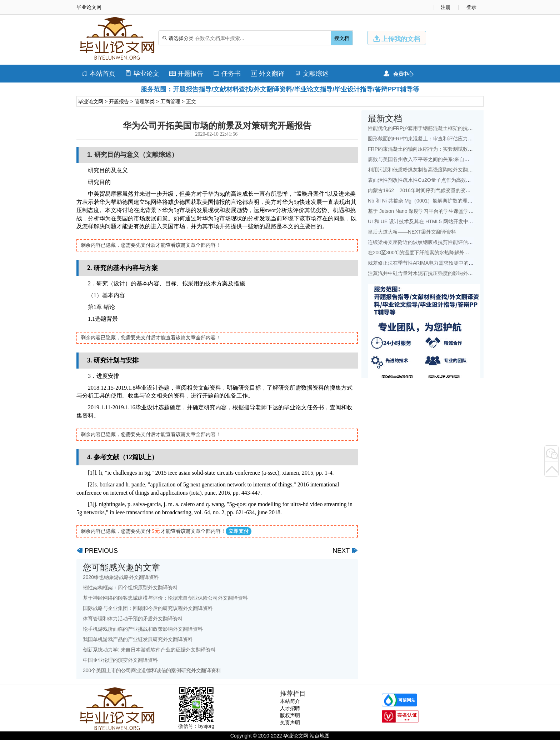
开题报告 (186, 74)
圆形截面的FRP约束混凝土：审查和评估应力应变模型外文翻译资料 (443, 139)
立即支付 (239, 531)
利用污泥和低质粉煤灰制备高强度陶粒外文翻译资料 (425, 170)
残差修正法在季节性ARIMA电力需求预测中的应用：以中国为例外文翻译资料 (453, 263)
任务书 (227, 74)
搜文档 (342, 38)
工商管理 (170, 101)
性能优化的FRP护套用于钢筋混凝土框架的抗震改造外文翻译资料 (440, 128)
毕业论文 (142, 74)
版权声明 (290, 715)
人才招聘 (290, 708)
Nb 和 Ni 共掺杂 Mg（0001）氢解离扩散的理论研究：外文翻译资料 (443, 201)
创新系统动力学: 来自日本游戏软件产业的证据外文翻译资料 (149, 650)
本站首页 (98, 74)
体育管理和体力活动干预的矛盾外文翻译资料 (133, 619)
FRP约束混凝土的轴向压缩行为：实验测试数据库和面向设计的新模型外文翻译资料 (460, 149)
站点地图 (320, 736)
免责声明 (290, 722)
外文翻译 (268, 74)
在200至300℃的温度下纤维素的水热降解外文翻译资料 (429, 252)
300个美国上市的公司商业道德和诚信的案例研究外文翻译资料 (152, 670)
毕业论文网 (91, 101)
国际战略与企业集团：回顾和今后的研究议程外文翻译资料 (148, 608)
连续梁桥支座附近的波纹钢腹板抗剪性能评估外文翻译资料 (433, 242)
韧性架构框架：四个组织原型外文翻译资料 (130, 587)
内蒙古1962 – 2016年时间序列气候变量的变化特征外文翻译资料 (439, 190)
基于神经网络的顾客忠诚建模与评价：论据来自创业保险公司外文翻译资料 (165, 598)
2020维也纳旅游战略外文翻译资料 (121, 577)
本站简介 (290, 701)
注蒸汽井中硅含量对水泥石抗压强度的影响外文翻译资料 (430, 273)
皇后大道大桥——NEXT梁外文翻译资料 (412, 232)
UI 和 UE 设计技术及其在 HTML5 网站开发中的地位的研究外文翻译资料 (448, 221)
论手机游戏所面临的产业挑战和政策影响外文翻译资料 (143, 629)
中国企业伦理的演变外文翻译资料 (120, 660)
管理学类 (145, 101)
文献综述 (312, 74)
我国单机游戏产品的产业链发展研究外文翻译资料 (138, 639)
